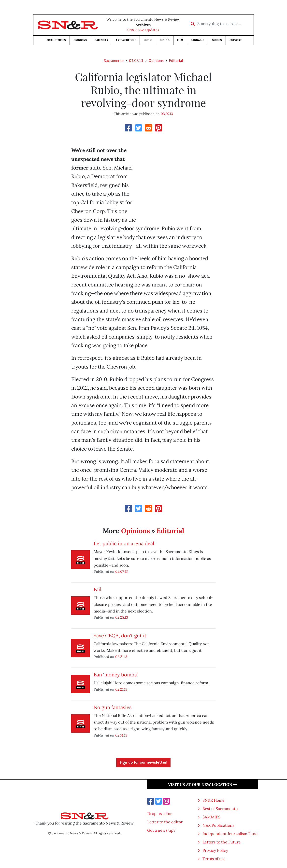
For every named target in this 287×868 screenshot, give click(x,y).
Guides (217, 40)
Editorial (176, 60)
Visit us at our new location (203, 784)
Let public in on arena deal (124, 543)
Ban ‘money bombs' (116, 675)
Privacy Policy (215, 850)
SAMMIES (211, 817)
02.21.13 (121, 657)
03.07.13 (136, 60)
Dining (165, 40)
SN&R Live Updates (143, 30)
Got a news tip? (161, 830)
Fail (97, 589)
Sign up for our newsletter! (143, 763)
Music (148, 40)
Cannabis (197, 40)
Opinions (80, 40)
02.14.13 (121, 735)
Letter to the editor (165, 822)
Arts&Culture (126, 40)
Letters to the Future (222, 842)
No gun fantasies (113, 707)
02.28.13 (122, 617)
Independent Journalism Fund (230, 834)
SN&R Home (214, 800)
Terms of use (214, 859)
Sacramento (114, 60)
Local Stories (56, 40)
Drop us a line (160, 813)
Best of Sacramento (220, 809)
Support (236, 40)
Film (180, 40)
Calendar (101, 40)
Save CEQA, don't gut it (120, 635)
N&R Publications (218, 825)
